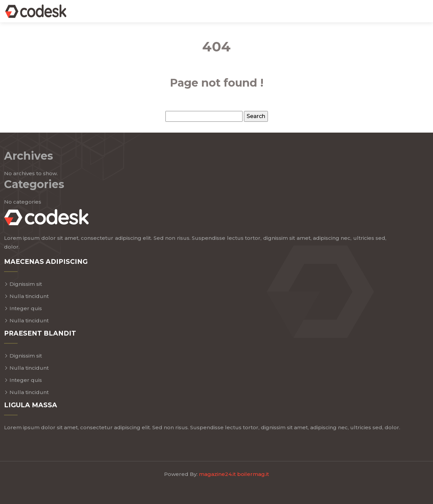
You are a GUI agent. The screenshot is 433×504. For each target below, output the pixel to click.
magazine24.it (217, 474)
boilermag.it (253, 474)
